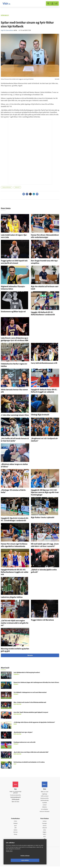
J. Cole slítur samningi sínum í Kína (15, 415)
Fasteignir (45, 824)
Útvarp (15, 836)
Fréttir (15, 822)
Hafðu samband (45, 796)
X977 (45, 838)
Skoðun (15, 831)
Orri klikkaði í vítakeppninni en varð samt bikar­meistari (30, 693)
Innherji (45, 822)
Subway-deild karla (7, 187)
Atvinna (45, 827)
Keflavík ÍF (17, 187)
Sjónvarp (15, 834)
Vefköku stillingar (15, 860)
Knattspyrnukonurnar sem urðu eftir (25, 742)
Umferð (45, 805)
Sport (15, 827)
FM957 (45, 836)
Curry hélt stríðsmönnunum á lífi (44, 363)
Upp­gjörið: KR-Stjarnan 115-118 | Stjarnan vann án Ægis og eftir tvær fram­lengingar (45, 493)
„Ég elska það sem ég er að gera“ (23, 732)
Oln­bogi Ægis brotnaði (40, 415)
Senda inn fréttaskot (45, 812)
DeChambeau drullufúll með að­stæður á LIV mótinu (29, 762)
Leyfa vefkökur (36, 860)
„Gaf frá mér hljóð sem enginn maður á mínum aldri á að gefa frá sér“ (15, 623)
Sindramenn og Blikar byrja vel (13, 312)
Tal (45, 840)
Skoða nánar (9, 856)
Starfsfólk (45, 803)
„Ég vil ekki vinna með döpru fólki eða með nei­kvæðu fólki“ (31, 752)
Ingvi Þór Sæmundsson (7, 30)
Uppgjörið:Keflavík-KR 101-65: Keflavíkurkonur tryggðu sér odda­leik (15, 572)
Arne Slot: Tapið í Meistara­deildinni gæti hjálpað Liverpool (31, 712)
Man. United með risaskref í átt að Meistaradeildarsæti (30, 702)
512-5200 (46, 792)
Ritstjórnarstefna (45, 799)
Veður (45, 831)
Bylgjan (45, 834)
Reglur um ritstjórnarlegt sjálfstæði (15, 793)
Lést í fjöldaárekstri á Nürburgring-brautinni (27, 673)
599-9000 (17, 802)
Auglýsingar (45, 794)
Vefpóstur (45, 808)
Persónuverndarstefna (15, 796)
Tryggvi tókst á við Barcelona (42, 620)
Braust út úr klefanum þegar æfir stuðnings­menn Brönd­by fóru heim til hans (36, 683)
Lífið (15, 829)
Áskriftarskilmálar (45, 801)
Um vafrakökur (45, 810)
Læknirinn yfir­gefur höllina (12, 597)
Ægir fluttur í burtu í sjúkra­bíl (43, 518)
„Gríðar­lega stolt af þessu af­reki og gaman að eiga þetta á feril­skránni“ (34, 722)
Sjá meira (30, 655)
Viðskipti (15, 824)
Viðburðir (45, 829)
